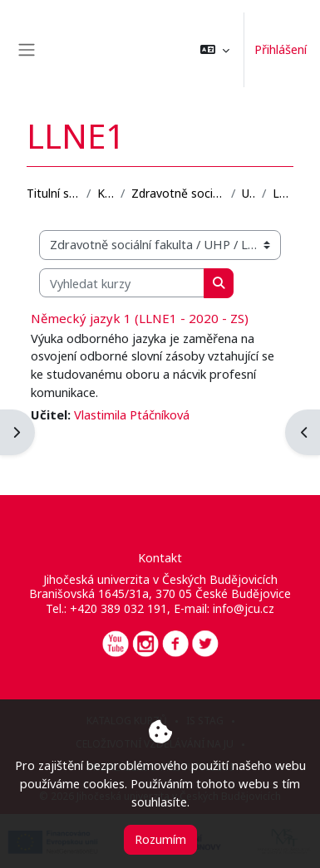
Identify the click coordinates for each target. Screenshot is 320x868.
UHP (248, 193)
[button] (215, 50)
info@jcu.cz (244, 608)
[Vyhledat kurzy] (122, 283)
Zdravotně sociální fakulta (178, 193)
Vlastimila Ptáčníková (132, 414)
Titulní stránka (53, 193)
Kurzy (106, 193)
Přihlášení (281, 49)
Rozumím (160, 839)
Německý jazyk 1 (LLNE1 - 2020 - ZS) (140, 318)
